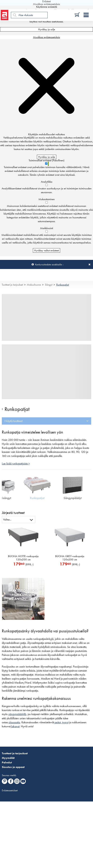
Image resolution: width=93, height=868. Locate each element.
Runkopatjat (63, 285)
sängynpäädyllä (17, 714)
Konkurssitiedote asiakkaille (48, 264)
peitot (57, 722)
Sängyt (49, 285)
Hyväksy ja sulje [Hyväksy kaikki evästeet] (47, 29)
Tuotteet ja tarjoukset (12, 285)
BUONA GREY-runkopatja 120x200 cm (70, 558)
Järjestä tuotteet (13, 513)
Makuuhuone (34, 285)
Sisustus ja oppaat (13, 767)
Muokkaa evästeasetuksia (46, 37)
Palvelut (7, 762)
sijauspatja (14, 722)
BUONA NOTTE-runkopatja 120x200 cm (23, 558)
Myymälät (8, 758)
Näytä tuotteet (14, 421)
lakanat (15, 726)
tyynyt (65, 722)
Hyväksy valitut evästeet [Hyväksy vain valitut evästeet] (46, 250)
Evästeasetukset (10, 790)
